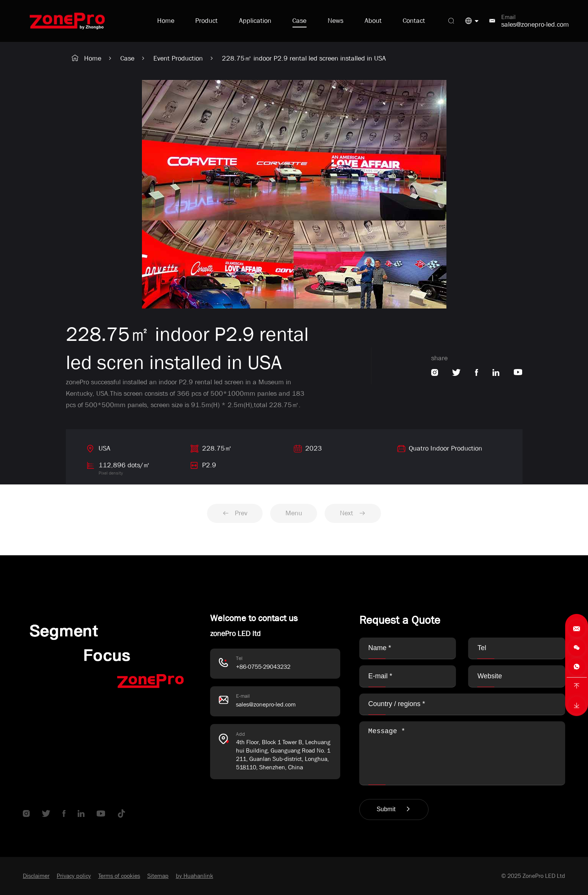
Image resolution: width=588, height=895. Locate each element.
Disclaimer (36, 876)
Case (299, 21)
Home (166, 21)
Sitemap (158, 876)
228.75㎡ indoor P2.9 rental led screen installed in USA (304, 58)
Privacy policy (74, 876)
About (373, 21)
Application (255, 21)
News (335, 21)
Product (206, 21)
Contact (414, 21)
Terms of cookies (119, 876)
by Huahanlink (194, 876)
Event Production (178, 58)
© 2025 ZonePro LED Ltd (533, 876)
